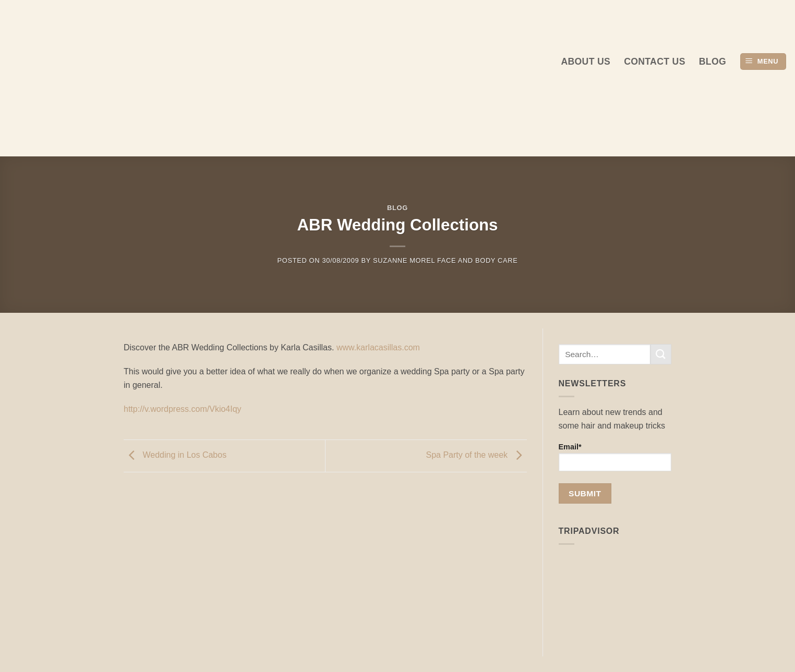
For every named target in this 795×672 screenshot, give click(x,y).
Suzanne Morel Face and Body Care (445, 260)
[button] (763, 62)
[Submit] (661, 354)
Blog (713, 62)
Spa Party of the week (477, 455)
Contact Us (655, 62)
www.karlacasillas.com (378, 347)
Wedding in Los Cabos (175, 455)
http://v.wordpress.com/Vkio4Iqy (183, 409)
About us (586, 62)
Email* (615, 457)
